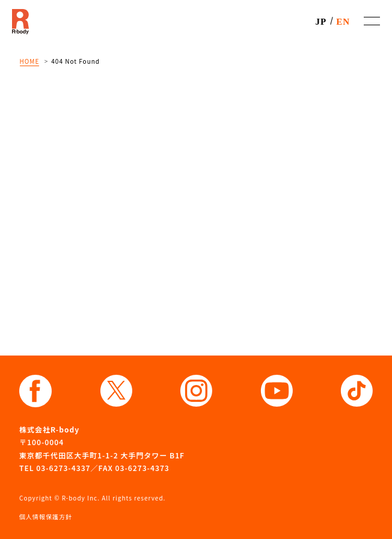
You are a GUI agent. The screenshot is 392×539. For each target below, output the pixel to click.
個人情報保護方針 (46, 516)
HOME (30, 61)
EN (343, 22)
